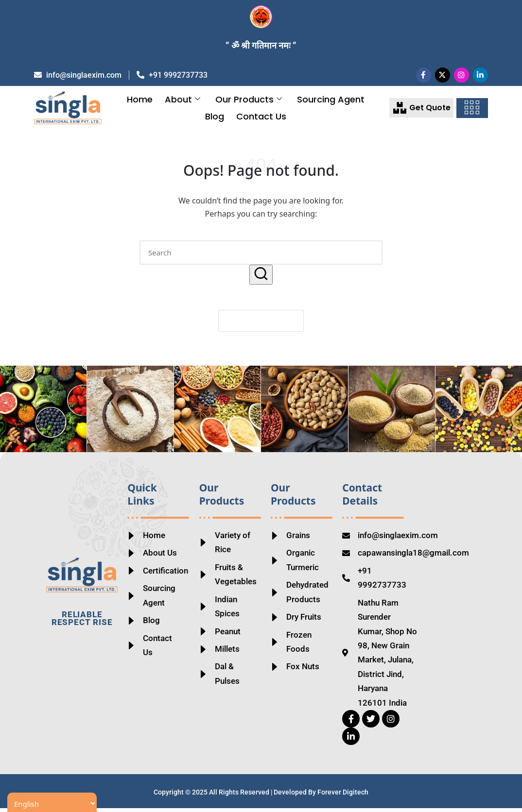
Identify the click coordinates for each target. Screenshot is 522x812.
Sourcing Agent (331, 104)
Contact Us (261, 121)
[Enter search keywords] (261, 257)
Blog (215, 121)
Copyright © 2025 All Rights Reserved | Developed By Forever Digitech (261, 796)
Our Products (249, 104)
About (183, 104)
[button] (261, 279)
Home (140, 104)
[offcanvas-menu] (472, 112)
